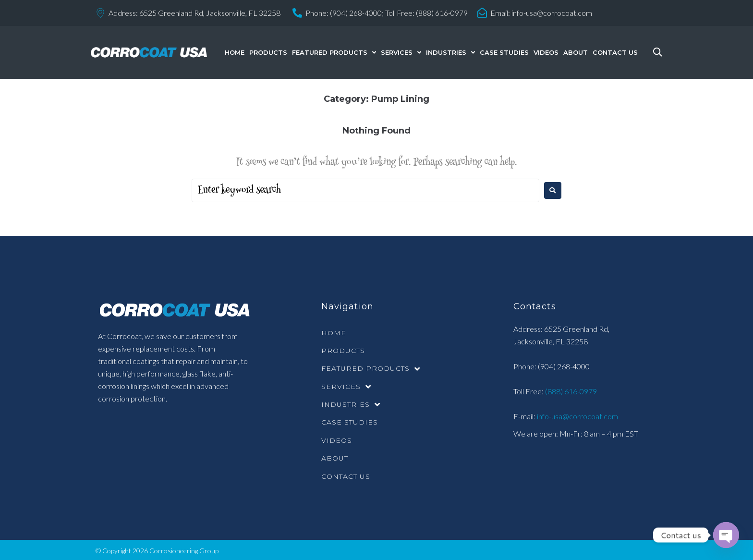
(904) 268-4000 (564, 366)
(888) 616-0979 (570, 391)
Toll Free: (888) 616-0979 (427, 13)
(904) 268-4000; (357, 13)
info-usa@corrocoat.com (553, 13)
